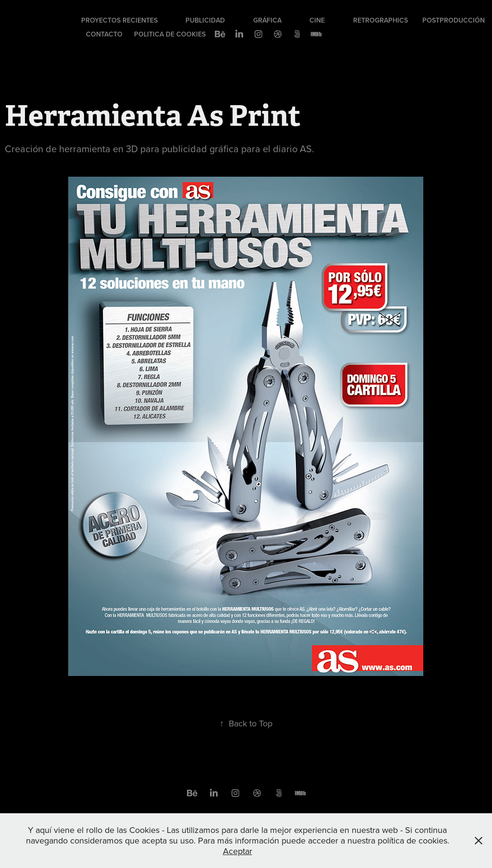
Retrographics (381, 20)
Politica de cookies (170, 34)
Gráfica (267, 20)
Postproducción (454, 20)
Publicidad (205, 20)
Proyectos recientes (119, 20)
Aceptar (238, 851)
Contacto (104, 34)
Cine (317, 20)
